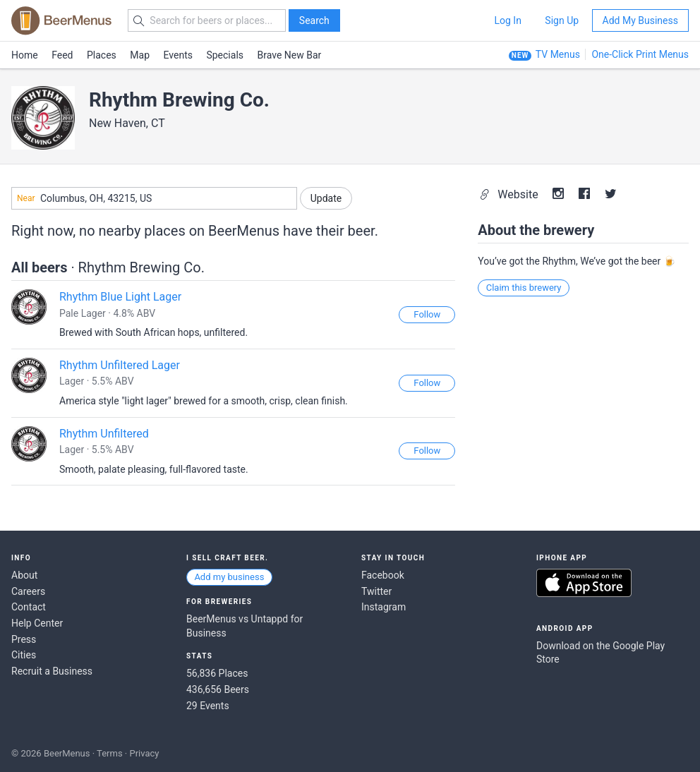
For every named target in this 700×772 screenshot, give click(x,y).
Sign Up (562, 20)
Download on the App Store (584, 583)
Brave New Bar (290, 55)
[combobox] (154, 198)
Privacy (144, 753)
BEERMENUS (61, 20)
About (24, 575)
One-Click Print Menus (640, 54)
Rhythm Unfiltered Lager (120, 365)
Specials (225, 55)
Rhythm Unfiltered (104, 434)
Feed (62, 55)
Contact (29, 607)
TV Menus (558, 54)
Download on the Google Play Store (601, 653)
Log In (507, 20)
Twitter (376, 591)
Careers (28, 591)
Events (178, 55)
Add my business (229, 577)
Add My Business (640, 20)
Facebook (383, 575)
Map (140, 55)
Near (26, 198)
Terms (110, 753)
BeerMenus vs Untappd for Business (245, 626)
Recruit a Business (52, 671)
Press (24, 639)
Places (102, 55)
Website (510, 194)
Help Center (37, 623)
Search (314, 20)
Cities (24, 655)
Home (25, 55)
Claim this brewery (524, 288)
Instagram (384, 607)
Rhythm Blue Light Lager (120, 297)
